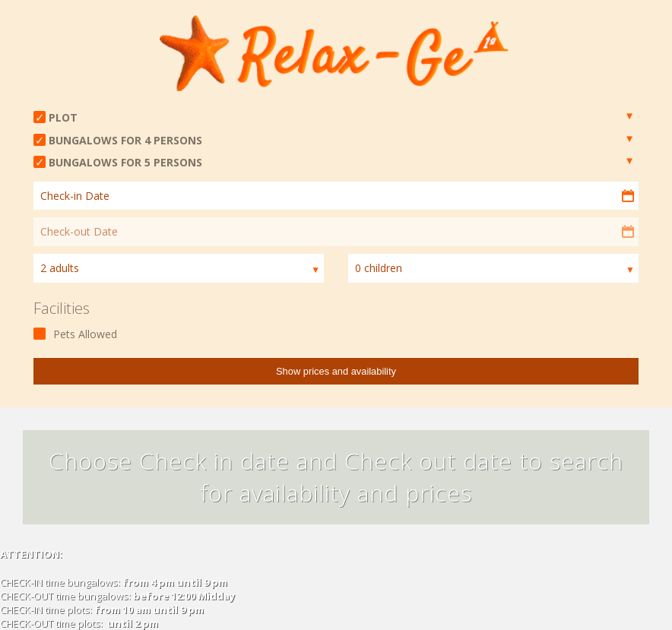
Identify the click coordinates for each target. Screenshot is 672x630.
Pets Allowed (85, 334)
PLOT (63, 117)
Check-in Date (75, 196)
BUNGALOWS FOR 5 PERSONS (125, 162)
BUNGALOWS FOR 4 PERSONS (125, 140)
